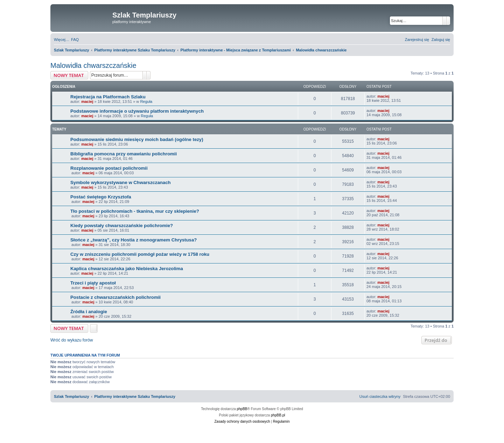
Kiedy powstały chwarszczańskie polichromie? (122, 226)
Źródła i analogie (89, 312)
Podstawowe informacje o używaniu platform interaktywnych (137, 111)
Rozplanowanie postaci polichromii (109, 168)
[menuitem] (75, 40)
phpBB (242, 409)
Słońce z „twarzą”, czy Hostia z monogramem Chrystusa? (134, 240)
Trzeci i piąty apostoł (93, 283)
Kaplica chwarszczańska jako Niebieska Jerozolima (127, 269)
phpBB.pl (278, 415)
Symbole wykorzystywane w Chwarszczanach (121, 182)
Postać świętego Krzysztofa (101, 197)
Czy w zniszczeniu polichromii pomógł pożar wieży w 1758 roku (140, 254)
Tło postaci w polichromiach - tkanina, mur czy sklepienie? (135, 211)
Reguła (146, 101)
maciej (87, 101)
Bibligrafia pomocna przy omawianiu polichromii (124, 154)
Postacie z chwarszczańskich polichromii (115, 297)
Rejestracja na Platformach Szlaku (108, 97)
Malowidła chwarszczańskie (93, 65)
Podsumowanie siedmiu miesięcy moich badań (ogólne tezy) (137, 139)
